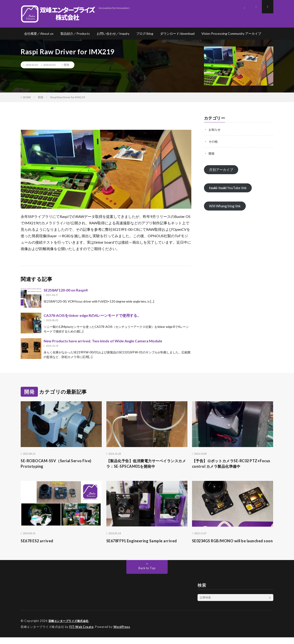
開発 (67, 65)
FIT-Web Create (82, 634)
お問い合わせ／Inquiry (113, 33)
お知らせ (215, 129)
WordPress (123, 634)
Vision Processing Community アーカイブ (231, 33)
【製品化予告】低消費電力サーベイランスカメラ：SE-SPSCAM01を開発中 (147, 464)
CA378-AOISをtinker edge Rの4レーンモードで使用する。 (92, 315)
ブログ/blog (145, 33)
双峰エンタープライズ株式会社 (70, 628)
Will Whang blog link (225, 207)
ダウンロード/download (177, 33)
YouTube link (229, 188)
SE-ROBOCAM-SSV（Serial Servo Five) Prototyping (61, 464)
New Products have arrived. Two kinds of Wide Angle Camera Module (103, 341)
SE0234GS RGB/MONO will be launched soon (231, 545)
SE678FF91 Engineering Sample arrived (144, 542)
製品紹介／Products (75, 33)
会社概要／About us (39, 33)
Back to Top (147, 575)
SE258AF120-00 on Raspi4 (66, 290)
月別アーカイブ (222, 170)
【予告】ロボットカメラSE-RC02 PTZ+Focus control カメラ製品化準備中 (231, 464)
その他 (213, 141)
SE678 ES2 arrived (38, 542)
